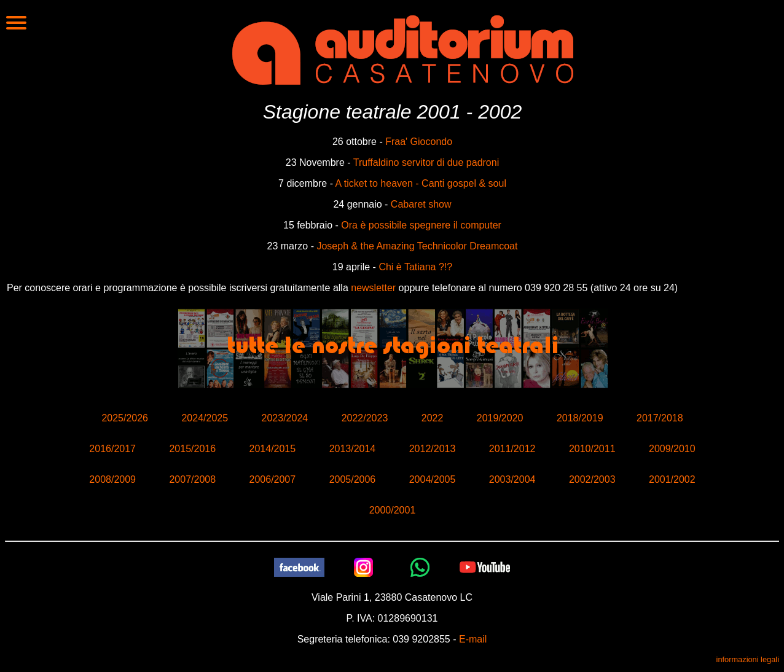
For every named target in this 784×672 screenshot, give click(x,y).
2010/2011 (592, 449)
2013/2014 (353, 449)
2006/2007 (273, 479)
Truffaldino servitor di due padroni (426, 162)
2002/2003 (592, 479)
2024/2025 (205, 418)
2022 (433, 418)
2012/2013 (433, 449)
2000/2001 (393, 510)
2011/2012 (512, 449)
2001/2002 (672, 479)
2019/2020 (500, 418)
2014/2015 (273, 449)
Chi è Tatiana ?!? (415, 267)
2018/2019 (580, 418)
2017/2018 (660, 418)
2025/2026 (125, 418)
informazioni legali (748, 659)
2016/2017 (112, 449)
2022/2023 (365, 418)
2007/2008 (192, 479)
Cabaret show (421, 204)
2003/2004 (512, 479)
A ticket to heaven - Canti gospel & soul (421, 183)
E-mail (473, 639)
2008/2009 (112, 479)
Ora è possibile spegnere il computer (421, 225)
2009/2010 (672, 449)
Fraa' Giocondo (419, 142)
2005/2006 (353, 479)
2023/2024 (285, 418)
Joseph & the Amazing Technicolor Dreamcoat (417, 246)
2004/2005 (433, 479)
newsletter (373, 288)
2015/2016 (192, 449)
